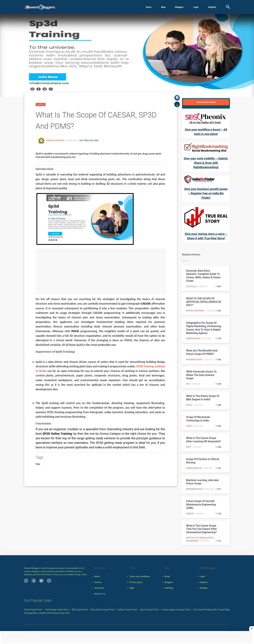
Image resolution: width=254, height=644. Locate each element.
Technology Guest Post (57, 610)
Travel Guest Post (33, 610)
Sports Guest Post (149, 610)
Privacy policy (136, 582)
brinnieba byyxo (194, 489)
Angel (189, 426)
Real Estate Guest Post (102, 610)
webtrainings (193, 338)
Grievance (99, 588)
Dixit (188, 447)
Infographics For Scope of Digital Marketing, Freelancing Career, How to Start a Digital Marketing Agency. (204, 328)
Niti (188, 384)
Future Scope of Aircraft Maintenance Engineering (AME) (201, 505)
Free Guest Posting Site (205, 610)
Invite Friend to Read (206, 102)
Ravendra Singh (194, 360)
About (97, 576)
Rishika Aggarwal (56, 141)
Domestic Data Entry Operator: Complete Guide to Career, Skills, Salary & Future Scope (203, 276)
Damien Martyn (194, 468)
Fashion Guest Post (127, 610)
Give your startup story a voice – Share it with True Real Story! (206, 236)
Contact (98, 582)
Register (212, 7)
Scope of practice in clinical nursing (203, 461)
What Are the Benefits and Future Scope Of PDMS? (202, 352)
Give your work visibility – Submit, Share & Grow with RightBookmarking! (206, 163)
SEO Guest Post (80, 610)
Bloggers (179, 7)
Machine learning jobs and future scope (202, 482)
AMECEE (190, 514)
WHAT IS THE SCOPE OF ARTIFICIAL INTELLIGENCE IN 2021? (204, 302)
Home (149, 7)
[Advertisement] (101, 271)
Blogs (167, 576)
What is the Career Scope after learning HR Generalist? (203, 440)
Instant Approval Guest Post (176, 610)
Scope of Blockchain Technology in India (198, 419)
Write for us (100, 594)
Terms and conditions (140, 576)
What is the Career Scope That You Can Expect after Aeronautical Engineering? (201, 529)
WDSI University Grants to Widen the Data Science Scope (201, 375)
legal (132, 588)
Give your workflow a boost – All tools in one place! (206, 132)
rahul (189, 405)
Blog (163, 7)
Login (196, 7)
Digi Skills (191, 286)
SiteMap (203, 588)
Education (41, 104)
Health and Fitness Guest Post (54, 613)
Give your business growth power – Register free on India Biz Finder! (206, 193)
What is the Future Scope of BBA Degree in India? (203, 398)
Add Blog (169, 588)
